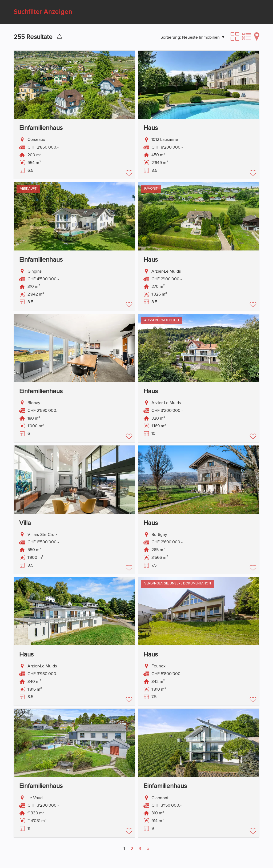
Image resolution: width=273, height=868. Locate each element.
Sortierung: (171, 37)
